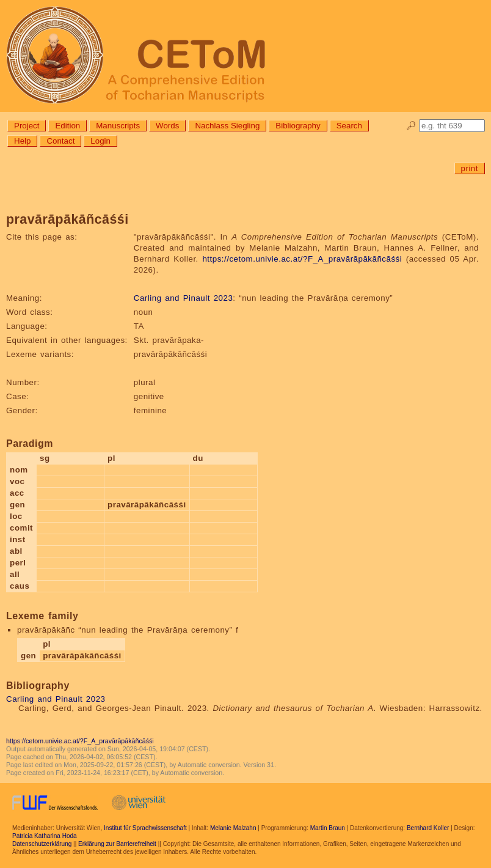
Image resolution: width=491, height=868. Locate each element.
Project (27, 126)
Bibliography (298, 126)
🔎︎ (411, 126)
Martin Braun (328, 828)
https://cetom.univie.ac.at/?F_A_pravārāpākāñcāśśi (302, 259)
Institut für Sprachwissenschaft (145, 828)
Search (349, 126)
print (470, 168)
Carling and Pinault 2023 (183, 298)
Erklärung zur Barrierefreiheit (117, 844)
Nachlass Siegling (227, 126)
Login (100, 141)
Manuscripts (118, 126)
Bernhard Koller (428, 828)
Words (167, 126)
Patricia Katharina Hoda (45, 836)
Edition (67, 126)
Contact (60, 141)
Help (22, 141)
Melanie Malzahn (233, 828)
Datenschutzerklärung (42, 844)
